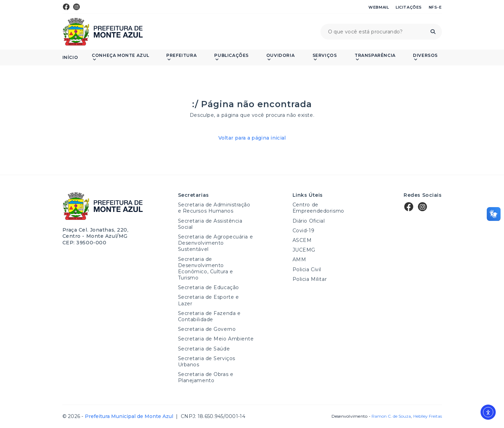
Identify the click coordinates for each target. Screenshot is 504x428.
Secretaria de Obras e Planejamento (206, 377)
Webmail (379, 7)
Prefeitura (181, 57)
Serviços (325, 57)
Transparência (375, 57)
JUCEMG (304, 250)
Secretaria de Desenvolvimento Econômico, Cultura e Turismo (206, 269)
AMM (299, 259)
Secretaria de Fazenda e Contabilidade (209, 316)
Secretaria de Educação (209, 287)
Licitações (409, 7)
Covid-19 (303, 231)
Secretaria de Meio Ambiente (216, 339)
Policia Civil (307, 269)
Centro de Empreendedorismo (318, 208)
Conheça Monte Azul (121, 57)
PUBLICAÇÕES (231, 57)
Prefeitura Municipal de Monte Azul (103, 32)
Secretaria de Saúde (204, 349)
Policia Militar (310, 279)
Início (70, 58)
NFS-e (435, 7)
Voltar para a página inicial (252, 138)
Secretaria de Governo (207, 329)
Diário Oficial (309, 221)
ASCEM (302, 240)
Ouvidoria (280, 57)
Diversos (425, 57)
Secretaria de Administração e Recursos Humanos (214, 208)
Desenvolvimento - (371, 416)
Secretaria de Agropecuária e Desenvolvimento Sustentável (216, 243)
